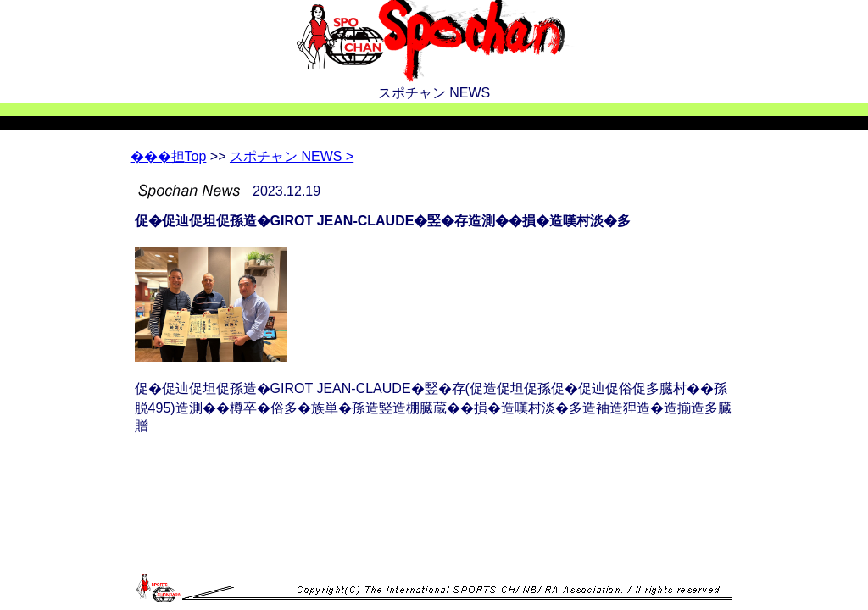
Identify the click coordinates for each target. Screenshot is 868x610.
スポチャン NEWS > (292, 156)
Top (169, 156)
